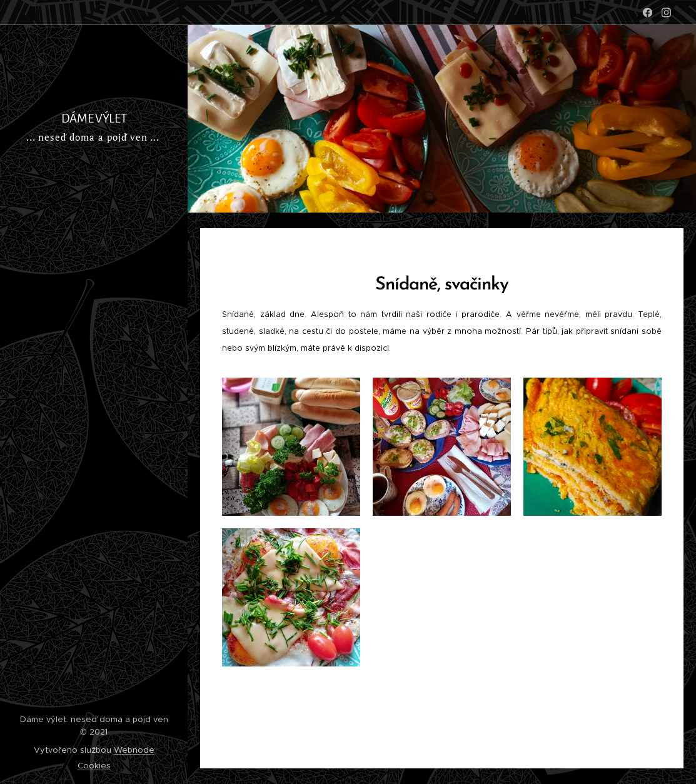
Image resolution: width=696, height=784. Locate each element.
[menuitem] (94, 190)
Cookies (94, 766)
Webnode (134, 750)
